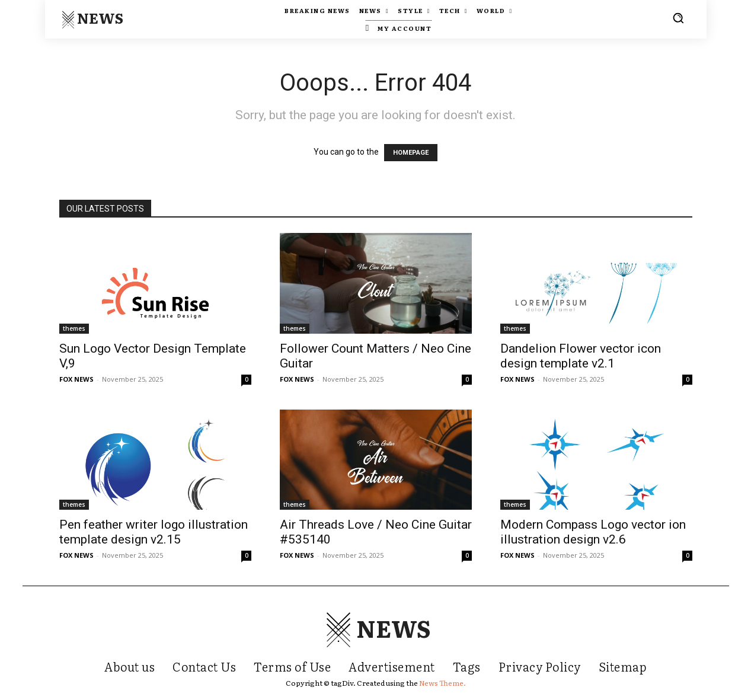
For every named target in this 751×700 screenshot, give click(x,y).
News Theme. (442, 683)
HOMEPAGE (411, 153)
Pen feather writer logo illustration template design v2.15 (154, 532)
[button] (678, 18)
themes (74, 328)
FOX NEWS (76, 379)
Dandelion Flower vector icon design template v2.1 (581, 356)
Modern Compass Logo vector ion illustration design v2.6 (593, 532)
